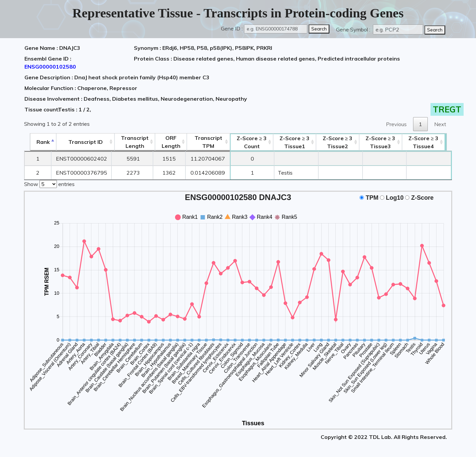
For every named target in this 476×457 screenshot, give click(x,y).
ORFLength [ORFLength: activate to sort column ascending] (170, 142)
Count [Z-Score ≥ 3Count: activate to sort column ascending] (253, 142)
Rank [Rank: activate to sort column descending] (38, 142)
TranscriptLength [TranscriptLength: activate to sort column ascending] (132, 142)
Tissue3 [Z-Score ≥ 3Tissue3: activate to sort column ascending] (385, 142)
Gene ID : (232, 28)
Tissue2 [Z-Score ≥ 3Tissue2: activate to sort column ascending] (341, 142)
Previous (396, 124)
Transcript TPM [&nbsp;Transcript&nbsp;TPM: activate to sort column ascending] (208, 142)
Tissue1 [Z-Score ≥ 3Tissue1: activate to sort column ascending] (297, 142)
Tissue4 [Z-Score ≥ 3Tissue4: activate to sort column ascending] (429, 142)
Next (440, 124)
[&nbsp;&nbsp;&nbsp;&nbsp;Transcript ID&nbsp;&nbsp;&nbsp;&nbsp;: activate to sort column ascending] (82, 142)
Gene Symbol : (354, 29)
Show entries (49, 183)
